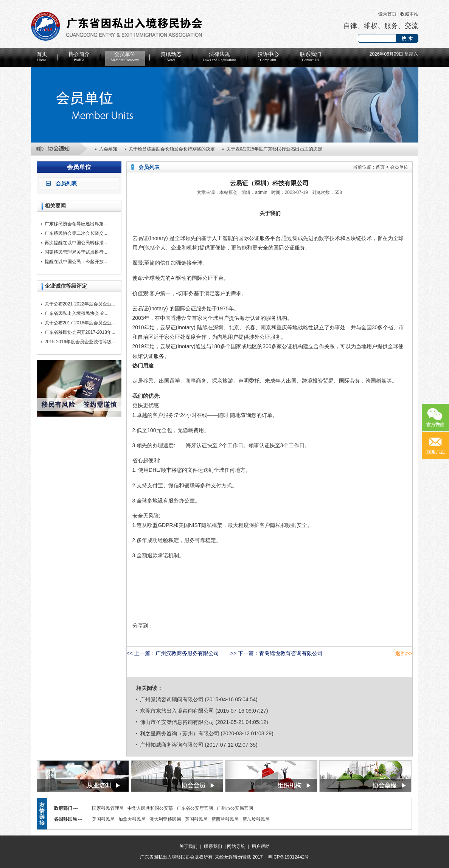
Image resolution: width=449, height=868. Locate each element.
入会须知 (108, 149)
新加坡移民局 (256, 819)
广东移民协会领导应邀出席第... (76, 224)
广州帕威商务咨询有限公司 (172, 745)
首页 (42, 57)
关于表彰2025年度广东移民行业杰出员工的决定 (274, 149)
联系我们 (311, 57)
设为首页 (387, 14)
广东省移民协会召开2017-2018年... (80, 332)
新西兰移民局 (225, 819)
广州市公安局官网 (235, 808)
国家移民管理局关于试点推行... (76, 252)
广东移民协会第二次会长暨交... (76, 233)
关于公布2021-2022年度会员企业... (80, 304)
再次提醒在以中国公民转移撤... (76, 243)
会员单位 (125, 57)
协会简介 (79, 57)
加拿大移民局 (132, 819)
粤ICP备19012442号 (288, 857)
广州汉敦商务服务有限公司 (187, 653)
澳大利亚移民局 (165, 819)
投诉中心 (268, 57)
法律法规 (220, 57)
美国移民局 (103, 819)
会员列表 (66, 183)
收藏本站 (409, 14)
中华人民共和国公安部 (150, 808)
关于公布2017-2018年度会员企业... (80, 323)
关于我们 (188, 846)
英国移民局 (196, 819)
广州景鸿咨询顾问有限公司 (172, 699)
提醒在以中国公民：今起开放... (76, 262)
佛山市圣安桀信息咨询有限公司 (177, 722)
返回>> (404, 653)
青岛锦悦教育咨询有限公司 (291, 653)
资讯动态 (171, 57)
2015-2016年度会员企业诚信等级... (80, 342)
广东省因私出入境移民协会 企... (77, 313)
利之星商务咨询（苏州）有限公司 (180, 733)
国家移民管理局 (108, 808)
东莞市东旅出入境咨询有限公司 (177, 711)
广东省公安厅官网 (195, 808)
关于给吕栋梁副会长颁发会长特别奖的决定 (172, 149)
